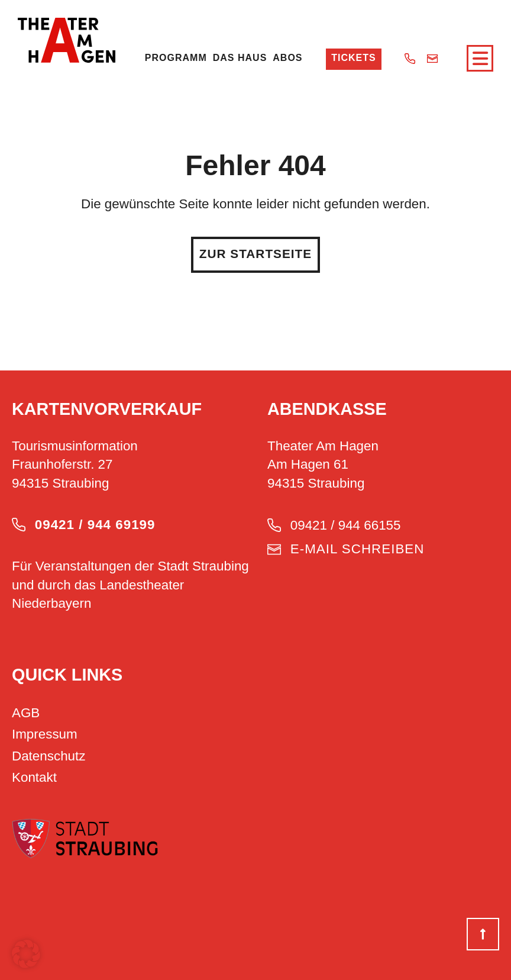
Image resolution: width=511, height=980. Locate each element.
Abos (287, 58)
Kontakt (34, 777)
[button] (26, 954)
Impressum (45, 734)
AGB (26, 713)
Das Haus (240, 58)
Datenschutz (48, 756)
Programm (176, 58)
